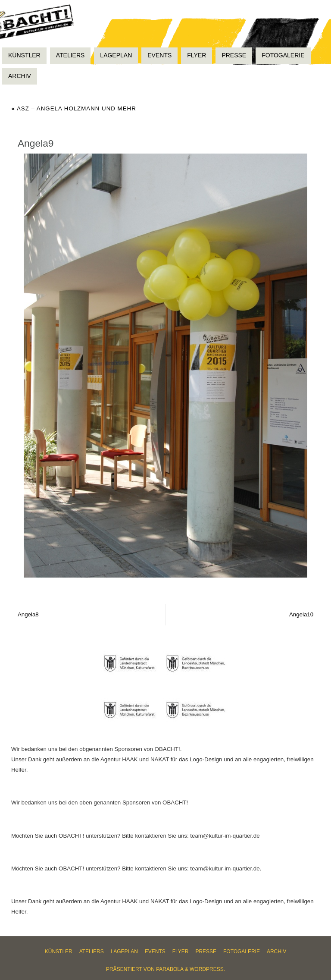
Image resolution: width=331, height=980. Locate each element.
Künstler (59, 952)
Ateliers (92, 952)
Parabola (170, 969)
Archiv (276, 952)
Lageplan (124, 952)
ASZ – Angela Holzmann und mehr (74, 108)
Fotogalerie (242, 952)
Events (155, 952)
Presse (206, 952)
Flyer (181, 952)
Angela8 (28, 614)
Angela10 (301, 614)
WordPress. (207, 969)
